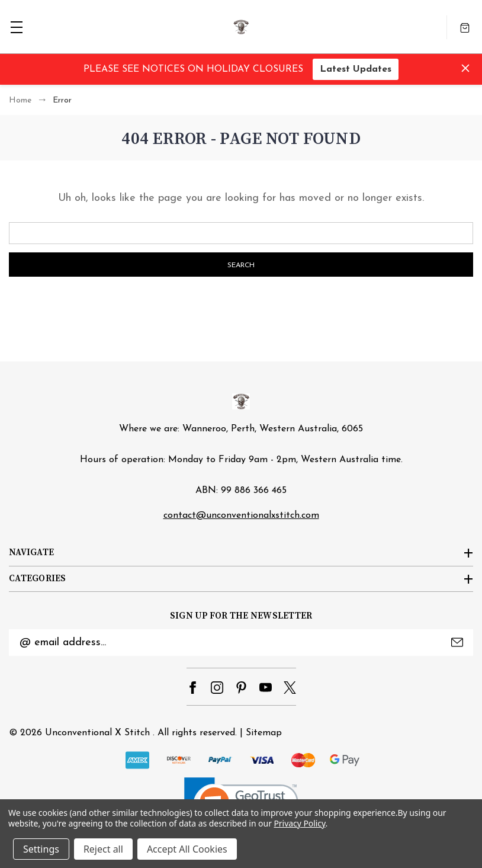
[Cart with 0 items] (465, 27)
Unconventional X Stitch (97, 733)
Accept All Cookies (187, 849)
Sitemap (264, 733)
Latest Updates (356, 69)
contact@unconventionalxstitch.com (241, 515)
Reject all (103, 849)
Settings (41, 849)
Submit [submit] (457, 642)
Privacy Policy (299, 823)
